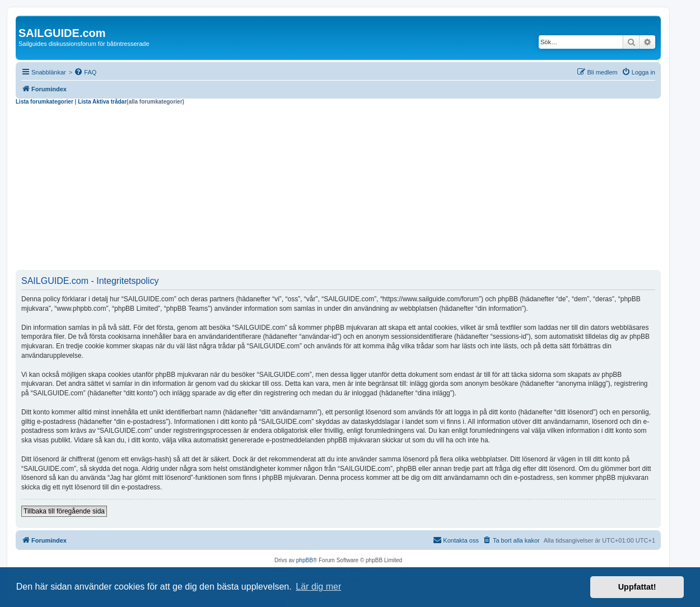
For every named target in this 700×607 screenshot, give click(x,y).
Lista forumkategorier (45, 102)
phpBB (305, 560)
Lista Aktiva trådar (102, 102)
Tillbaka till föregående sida (64, 511)
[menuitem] (85, 72)
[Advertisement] (338, 189)
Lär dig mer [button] (318, 587)
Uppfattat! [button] (637, 587)
